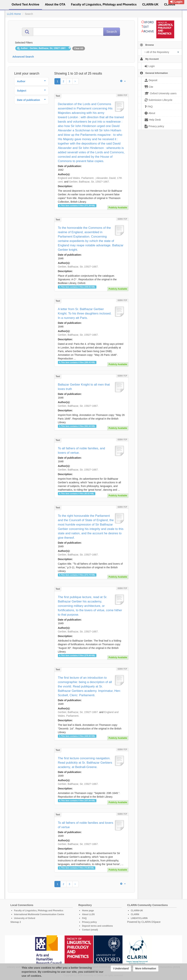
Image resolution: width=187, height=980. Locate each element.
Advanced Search (23, 57)
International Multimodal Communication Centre (39, 914)
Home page (88, 911)
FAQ (84, 918)
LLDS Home (14, 14)
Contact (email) (90, 930)
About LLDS (88, 914)
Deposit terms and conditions (97, 926)
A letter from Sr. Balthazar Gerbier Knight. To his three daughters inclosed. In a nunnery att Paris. (85, 313)
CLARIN (135, 914)
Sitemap (15, 922)
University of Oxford (25, 918)
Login (176, 2)
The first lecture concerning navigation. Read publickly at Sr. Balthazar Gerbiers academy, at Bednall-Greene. (85, 763)
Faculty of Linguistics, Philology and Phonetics (39, 911)
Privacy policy (89, 922)
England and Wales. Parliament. (76, 178)
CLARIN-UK (137, 911)
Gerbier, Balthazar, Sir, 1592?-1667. (89, 182)
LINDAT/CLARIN (139, 918)
